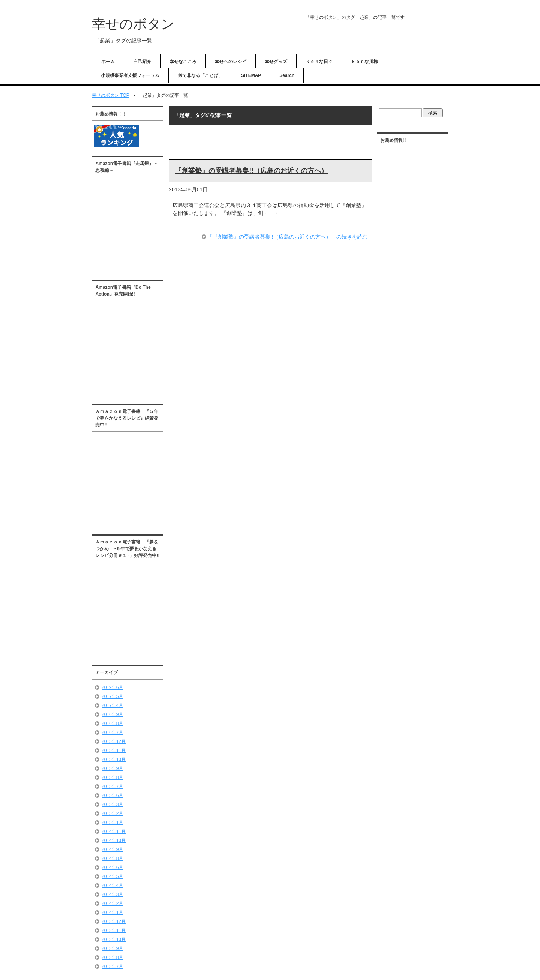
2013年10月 (114, 939)
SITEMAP (251, 75)
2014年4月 (112, 885)
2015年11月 (114, 750)
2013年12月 (114, 921)
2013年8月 (112, 957)
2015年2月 (112, 813)
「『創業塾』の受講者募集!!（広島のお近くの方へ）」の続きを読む (288, 237)
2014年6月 (112, 867)
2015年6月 (112, 795)
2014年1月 (112, 912)
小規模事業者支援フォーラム (130, 75)
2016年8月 (112, 723)
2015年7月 (112, 786)
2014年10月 (114, 840)
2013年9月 (112, 948)
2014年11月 (114, 831)
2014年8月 (112, 858)
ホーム (108, 62)
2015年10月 (114, 759)
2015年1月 (112, 822)
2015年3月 (112, 804)
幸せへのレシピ (231, 62)
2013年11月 (114, 930)
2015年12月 (114, 741)
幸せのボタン (133, 24)
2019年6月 (112, 687)
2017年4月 (112, 705)
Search (287, 75)
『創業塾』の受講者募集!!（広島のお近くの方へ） (251, 171)
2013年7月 (112, 966)
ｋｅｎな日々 (319, 62)
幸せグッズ (276, 62)
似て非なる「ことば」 (200, 75)
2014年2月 (112, 903)
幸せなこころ (183, 62)
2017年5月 (112, 696)
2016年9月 (112, 714)
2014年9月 (112, 849)
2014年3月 (112, 894)
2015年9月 (112, 768)
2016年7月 (112, 732)
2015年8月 (112, 777)
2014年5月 (112, 876)
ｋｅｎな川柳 (364, 62)
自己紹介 (142, 62)
